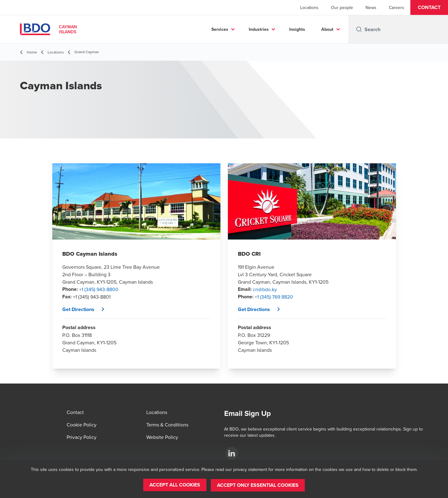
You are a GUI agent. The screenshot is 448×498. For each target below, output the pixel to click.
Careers (396, 7)
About (327, 29)
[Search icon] (359, 29)
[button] (429, 7)
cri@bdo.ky (265, 289)
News (371, 7)
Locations (309, 7)
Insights (297, 29)
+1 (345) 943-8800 (99, 289)
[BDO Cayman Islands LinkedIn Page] (232, 453)
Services (220, 29)
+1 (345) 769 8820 (274, 297)
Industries (259, 29)
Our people (342, 7)
